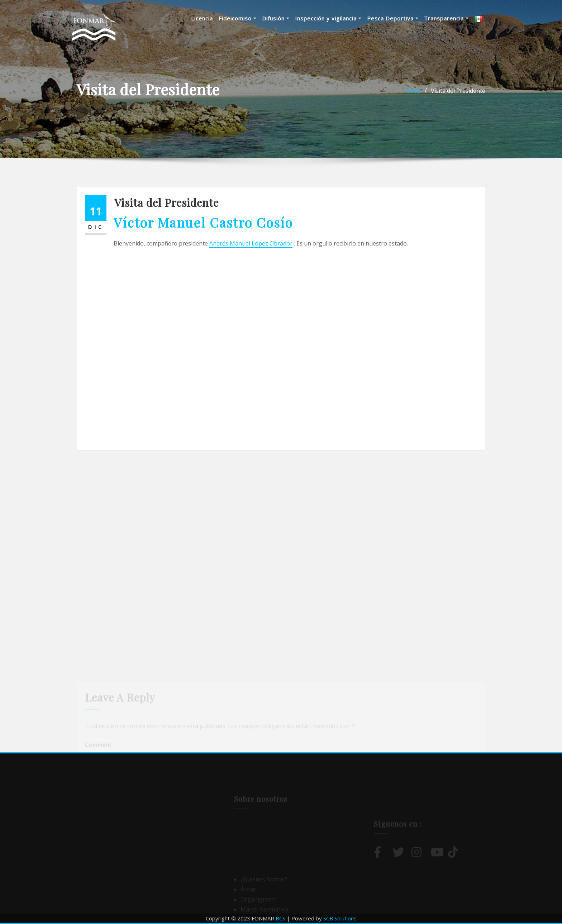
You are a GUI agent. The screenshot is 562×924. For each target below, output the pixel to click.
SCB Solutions (340, 918)
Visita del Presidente (458, 91)
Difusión (276, 18)
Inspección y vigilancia (328, 18)
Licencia (202, 18)
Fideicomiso (237, 18)
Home (413, 91)
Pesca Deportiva (393, 18)
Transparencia (446, 18)
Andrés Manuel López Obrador (251, 243)
